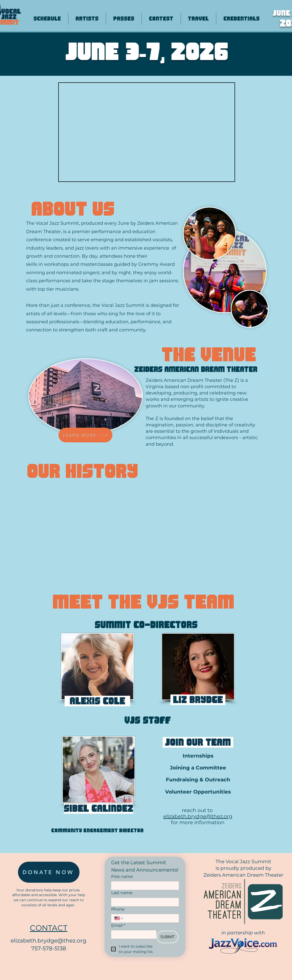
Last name (122, 893)
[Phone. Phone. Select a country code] (119, 918)
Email (118, 926)
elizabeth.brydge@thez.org (198, 816)
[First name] (143, 886)
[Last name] (143, 902)
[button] (97, 666)
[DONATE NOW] (49, 872)
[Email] (132, 935)
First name (122, 877)
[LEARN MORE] (85, 435)
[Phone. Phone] (150, 918)
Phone (118, 909)
